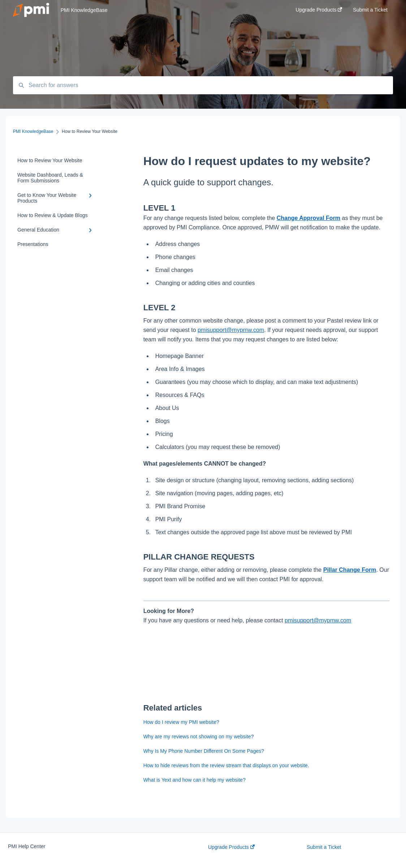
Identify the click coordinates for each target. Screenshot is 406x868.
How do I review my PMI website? (181, 722)
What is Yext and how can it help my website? (195, 780)
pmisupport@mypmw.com (231, 330)
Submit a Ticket (324, 847)
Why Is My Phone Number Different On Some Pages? (204, 751)
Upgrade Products (231, 847)
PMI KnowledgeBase (84, 10)
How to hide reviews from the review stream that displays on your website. (226, 765)
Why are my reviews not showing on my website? (199, 737)
